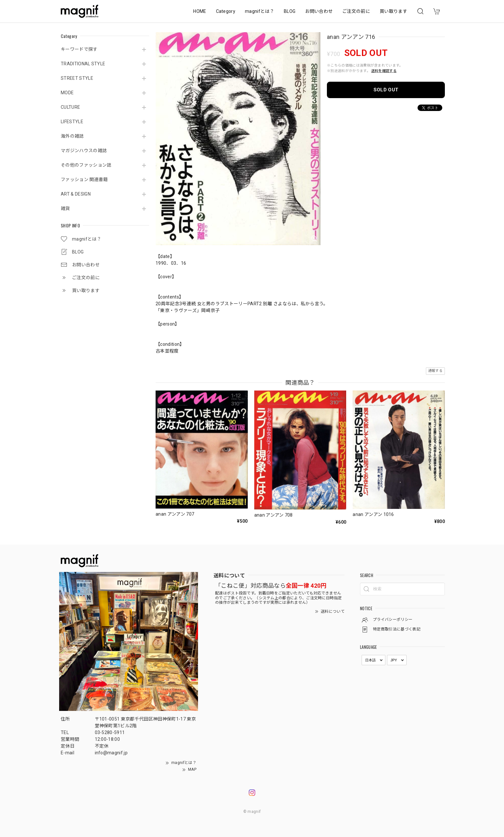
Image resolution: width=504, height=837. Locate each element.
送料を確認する (384, 71)
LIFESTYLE (72, 122)
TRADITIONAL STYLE (83, 64)
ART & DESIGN (76, 194)
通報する (435, 371)
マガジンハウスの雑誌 (84, 151)
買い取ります (393, 11)
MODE (67, 93)
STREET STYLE (77, 78)
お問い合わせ (319, 11)
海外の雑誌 (72, 136)
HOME (200, 11)
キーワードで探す (79, 49)
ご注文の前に (356, 11)
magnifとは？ (260, 11)
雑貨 (65, 208)
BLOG (290, 11)
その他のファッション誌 (86, 165)
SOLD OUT (386, 90)
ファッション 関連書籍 (84, 179)
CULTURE (70, 107)
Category (226, 11)
